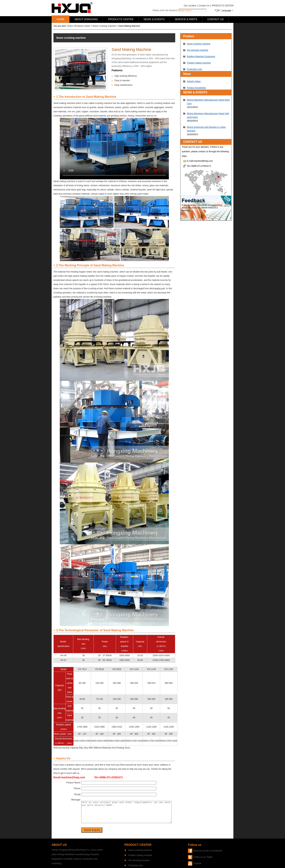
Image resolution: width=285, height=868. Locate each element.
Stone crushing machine (104, 26)
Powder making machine (199, 63)
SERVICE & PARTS (186, 19)
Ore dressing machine (197, 50)
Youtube (197, 863)
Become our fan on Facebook (208, 851)
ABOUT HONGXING (86, 19)
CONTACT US (216, 19)
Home (70, 26)
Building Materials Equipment (201, 56)
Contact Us (204, 6)
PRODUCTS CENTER (223, 6)
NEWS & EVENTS (154, 19)
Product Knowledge (196, 88)
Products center (82, 26)
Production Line (194, 69)
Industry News (194, 81)
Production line (136, 865)
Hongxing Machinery (72, 8)
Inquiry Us (63, 758)
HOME (61, 19)
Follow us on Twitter (203, 857)
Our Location (190, 6)
